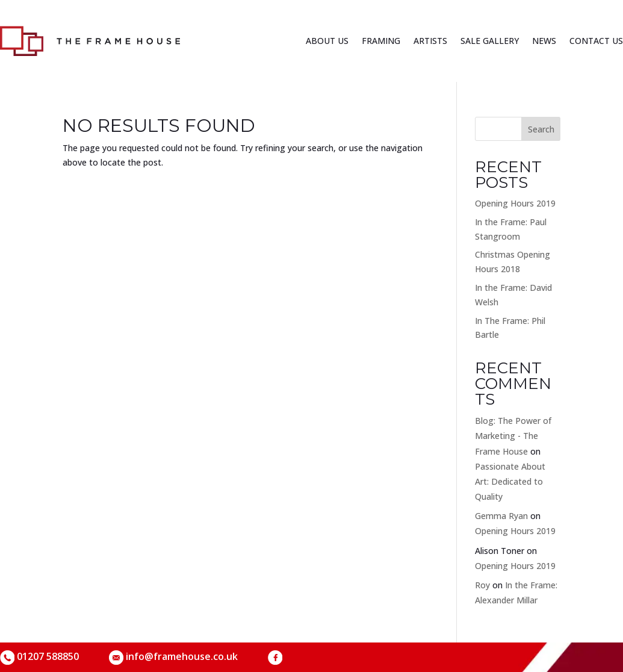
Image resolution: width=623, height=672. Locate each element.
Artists (430, 41)
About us (327, 41)
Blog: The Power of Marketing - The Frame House (513, 436)
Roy (482, 585)
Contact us (596, 41)
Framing (381, 41)
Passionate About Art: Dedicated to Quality (510, 481)
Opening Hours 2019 (515, 203)
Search (541, 129)
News (544, 41)
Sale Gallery (490, 41)
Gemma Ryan (501, 516)
